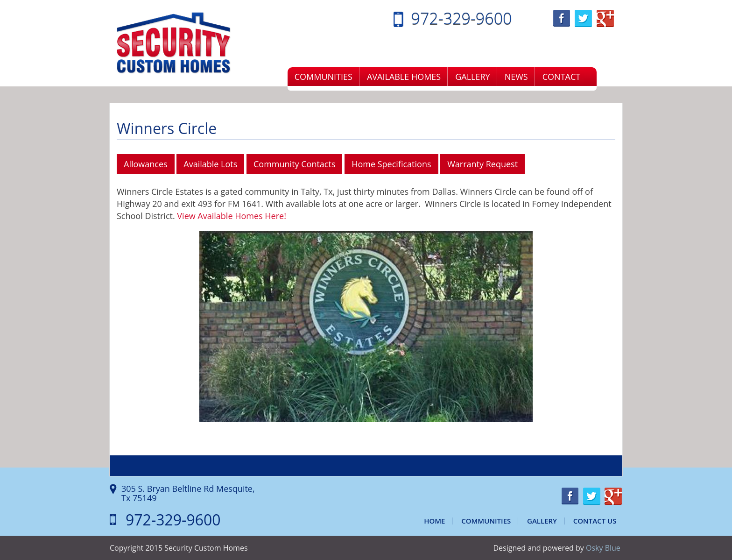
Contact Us (595, 521)
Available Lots (210, 164)
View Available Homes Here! (232, 216)
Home (434, 521)
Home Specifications (391, 164)
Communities (324, 77)
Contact (561, 77)
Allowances (146, 164)
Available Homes (404, 77)
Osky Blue (603, 548)
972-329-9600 (462, 18)
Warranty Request (482, 164)
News (516, 77)
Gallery (472, 77)
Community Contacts (294, 164)
